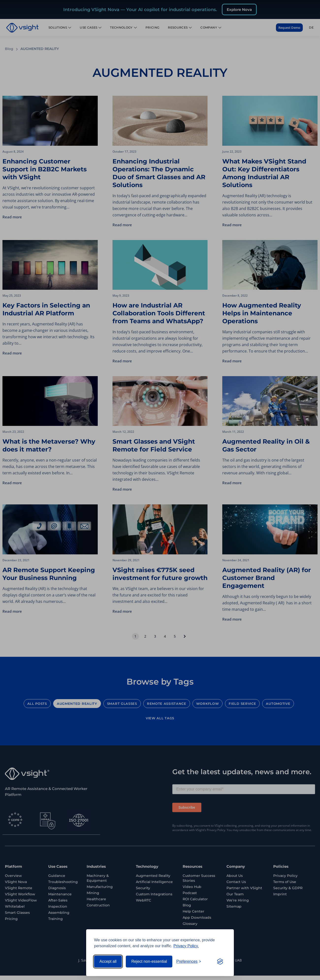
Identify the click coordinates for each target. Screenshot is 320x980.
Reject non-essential (149, 961)
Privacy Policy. (186, 946)
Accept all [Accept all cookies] (108, 961)
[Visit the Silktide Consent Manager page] (220, 962)
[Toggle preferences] (189, 962)
